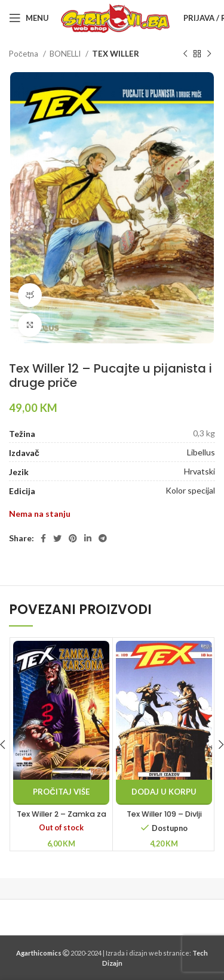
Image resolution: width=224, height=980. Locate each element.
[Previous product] (185, 54)
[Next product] (209, 54)
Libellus (201, 452)
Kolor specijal (190, 490)
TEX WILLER (116, 54)
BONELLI (66, 54)
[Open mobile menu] (29, 18)
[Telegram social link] (103, 538)
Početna (24, 54)
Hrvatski (200, 471)
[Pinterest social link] (73, 538)
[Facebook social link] (43, 538)
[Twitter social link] (57, 538)
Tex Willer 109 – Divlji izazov (164, 819)
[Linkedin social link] (88, 538)
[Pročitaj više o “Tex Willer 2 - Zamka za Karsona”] (61, 792)
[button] (164, 792)
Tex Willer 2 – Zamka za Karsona (62, 819)
